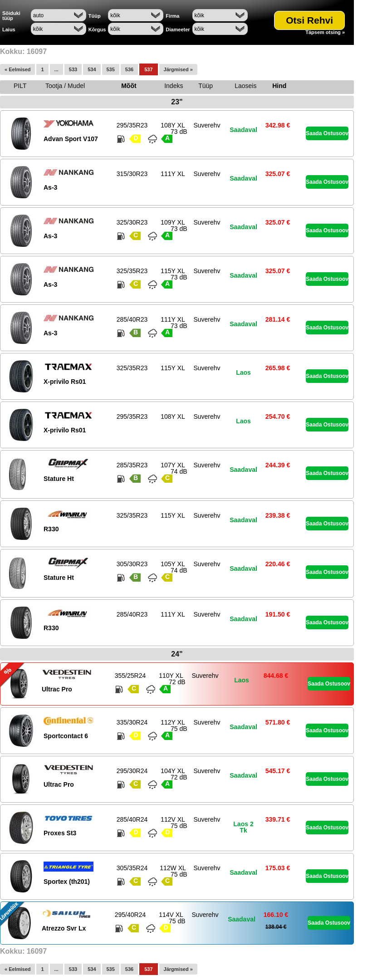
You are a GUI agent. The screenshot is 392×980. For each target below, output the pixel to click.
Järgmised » (178, 69)
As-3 (50, 187)
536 (129, 69)
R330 (51, 529)
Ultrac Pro (57, 689)
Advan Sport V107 (71, 139)
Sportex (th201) (67, 882)
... (56, 69)
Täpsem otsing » (325, 32)
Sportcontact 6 (66, 736)
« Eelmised (17, 69)
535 (111, 69)
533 (73, 69)
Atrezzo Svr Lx (64, 928)
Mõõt (129, 86)
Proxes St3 (60, 833)
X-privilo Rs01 (65, 382)
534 (92, 69)
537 (148, 69)
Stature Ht (59, 479)
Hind (279, 86)
